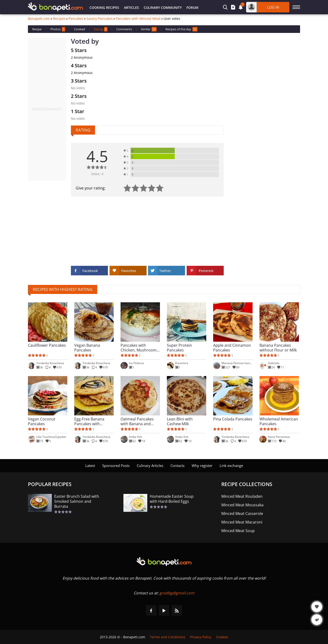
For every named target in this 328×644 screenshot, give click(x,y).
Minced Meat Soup (238, 531)
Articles (131, 8)
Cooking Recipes (104, 8)
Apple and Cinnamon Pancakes (232, 348)
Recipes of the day (181, 29)
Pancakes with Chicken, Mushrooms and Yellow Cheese (140, 348)
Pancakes (76, 19)
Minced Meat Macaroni (242, 522)
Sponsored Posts (116, 466)
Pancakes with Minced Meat (138, 19)
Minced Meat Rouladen (242, 496)
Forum (192, 8)
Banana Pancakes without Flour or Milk (278, 348)
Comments (124, 29)
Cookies (222, 637)
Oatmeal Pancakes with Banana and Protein (137, 421)
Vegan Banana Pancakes (87, 348)
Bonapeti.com (39, 19)
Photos (58, 29)
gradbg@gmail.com (177, 593)
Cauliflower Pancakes (47, 345)
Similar (149, 29)
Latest (90, 466)
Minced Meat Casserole (242, 514)
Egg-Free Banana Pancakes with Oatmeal (89, 421)
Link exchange (231, 466)
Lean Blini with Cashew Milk (180, 421)
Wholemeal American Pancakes (279, 421)
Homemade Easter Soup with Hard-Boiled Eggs (172, 499)
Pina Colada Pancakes (233, 419)
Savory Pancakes (100, 19)
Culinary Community (163, 8)
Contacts (177, 466)
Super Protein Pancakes (179, 348)
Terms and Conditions (168, 637)
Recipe (37, 29)
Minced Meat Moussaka (242, 505)
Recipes (59, 19)
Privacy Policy (201, 637)
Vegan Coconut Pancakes (42, 421)
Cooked (79, 29)
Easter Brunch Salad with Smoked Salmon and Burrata (77, 501)
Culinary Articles (150, 466)
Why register (202, 466)
